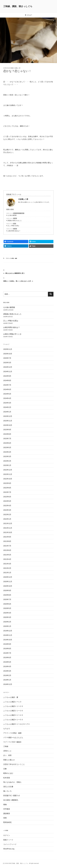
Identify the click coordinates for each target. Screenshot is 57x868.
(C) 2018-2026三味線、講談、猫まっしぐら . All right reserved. (21, 863)
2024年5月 (7, 394)
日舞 (5, 769)
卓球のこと (7, 751)
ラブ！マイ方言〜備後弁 (12, 742)
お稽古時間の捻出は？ (14, 231)
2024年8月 (7, 381)
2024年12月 (8, 367)
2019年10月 (8, 640)
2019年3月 (7, 671)
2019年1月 (7, 680)
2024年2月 (7, 407)
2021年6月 (7, 550)
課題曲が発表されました (15, 221)
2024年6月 (7, 389)
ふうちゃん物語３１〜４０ (13, 715)
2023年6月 (7, 443)
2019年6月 (7, 658)
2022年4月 (7, 506)
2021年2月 (7, 568)
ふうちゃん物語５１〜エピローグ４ (17, 724)
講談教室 (7, 814)
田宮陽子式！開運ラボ (12, 796)
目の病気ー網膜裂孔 (11, 800)
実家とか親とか (9, 760)
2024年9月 (7, 376)
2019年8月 (7, 649)
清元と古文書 (8, 787)
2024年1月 (7, 412)
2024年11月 (8, 372)
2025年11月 (8, 349)
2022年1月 (7, 519)
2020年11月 (8, 582)
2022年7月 (7, 492)
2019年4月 (7, 666)
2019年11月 (8, 635)
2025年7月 (7, 358)
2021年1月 (7, 573)
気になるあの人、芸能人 (19, 213)
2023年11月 (8, 421)
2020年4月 (7, 613)
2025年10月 (8, 354)
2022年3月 (7, 510)
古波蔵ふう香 (17, 68)
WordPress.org (9, 849)
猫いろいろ (7, 791)
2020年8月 (7, 595)
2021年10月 (8, 532)
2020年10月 (8, 586)
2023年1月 (7, 465)
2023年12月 (8, 416)
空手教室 (7, 809)
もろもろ (7, 729)
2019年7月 (7, 653)
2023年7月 (7, 439)
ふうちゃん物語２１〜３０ (13, 711)
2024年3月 (7, 403)
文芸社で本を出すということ (14, 764)
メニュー (28, 15)
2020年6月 (7, 604)
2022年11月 (8, 474)
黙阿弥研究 (7, 822)
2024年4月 (7, 398)
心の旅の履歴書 (12, 215)
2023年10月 (8, 425)
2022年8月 (7, 488)
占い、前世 (7, 755)
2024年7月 (7, 385)
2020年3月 (7, 617)
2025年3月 (7, 363)
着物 (5, 805)
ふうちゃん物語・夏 (11, 697)
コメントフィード (10, 844)
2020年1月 (7, 626)
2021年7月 (7, 546)
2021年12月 (8, 524)
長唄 (15, 224)
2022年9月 (7, 483)
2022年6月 (7, 497)
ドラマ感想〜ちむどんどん (13, 738)
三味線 (15, 218)
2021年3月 (7, 564)
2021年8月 (7, 541)
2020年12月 (8, 577)
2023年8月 (7, 434)
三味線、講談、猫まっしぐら (18, 6)
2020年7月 (7, 599)
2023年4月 (7, 452)
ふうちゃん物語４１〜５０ (13, 720)
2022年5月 (7, 501)
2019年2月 (7, 675)
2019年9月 (7, 644)
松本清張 (7, 778)
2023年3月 (7, 456)
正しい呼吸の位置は (13, 226)
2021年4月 (7, 559)
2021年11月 (8, 528)
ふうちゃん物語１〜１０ (12, 702)
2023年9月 (7, 430)
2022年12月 (8, 470)
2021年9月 (7, 537)
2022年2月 (7, 515)
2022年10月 (8, 479)
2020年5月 (7, 608)
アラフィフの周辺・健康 (11, 258)
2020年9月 (7, 591)
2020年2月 (7, 622)
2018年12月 (8, 684)
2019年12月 (8, 631)
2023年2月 (7, 461)
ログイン (7, 835)
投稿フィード (8, 840)
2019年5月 (7, 662)
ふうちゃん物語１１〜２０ (13, 706)
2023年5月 (7, 448)
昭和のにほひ (8, 773)
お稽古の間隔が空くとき (12, 334)
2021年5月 (7, 555)
